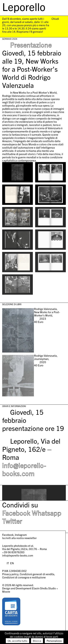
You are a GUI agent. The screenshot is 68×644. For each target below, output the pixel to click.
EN (12, 563)
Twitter (12, 521)
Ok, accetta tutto (17, 641)
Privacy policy (10, 574)
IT (8, 563)
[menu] (61, 7)
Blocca (37, 641)
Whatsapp (47, 513)
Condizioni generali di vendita (37, 574)
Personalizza (54, 641)
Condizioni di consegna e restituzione (24, 577)
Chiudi (55, 19)
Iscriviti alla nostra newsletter (19, 538)
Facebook (16, 513)
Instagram (21, 535)
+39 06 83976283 (13, 552)
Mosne (6, 591)
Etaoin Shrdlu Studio (44, 588)
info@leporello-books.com (24, 469)
